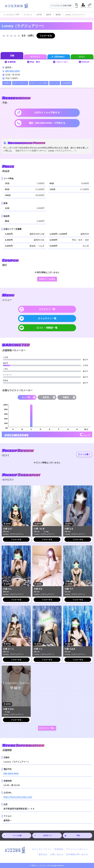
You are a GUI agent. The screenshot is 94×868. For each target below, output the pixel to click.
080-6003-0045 (12, 71)
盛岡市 (49, 15)
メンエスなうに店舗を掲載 (61, 6)
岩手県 (39, 15)
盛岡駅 (58, 15)
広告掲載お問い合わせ (77, 854)
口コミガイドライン (42, 849)
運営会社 (43, 854)
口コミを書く (84, 454)
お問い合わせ (57, 854)
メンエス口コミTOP (11, 15)
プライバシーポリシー (77, 849)
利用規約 (59, 849)
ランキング (28, 15)
